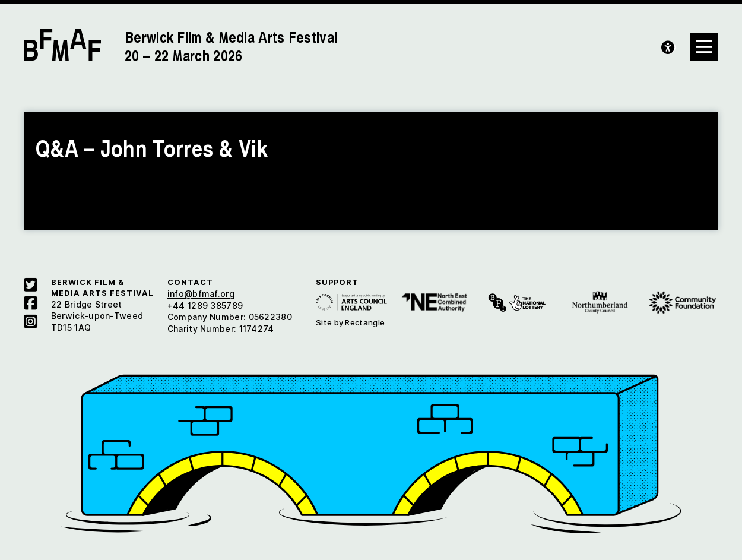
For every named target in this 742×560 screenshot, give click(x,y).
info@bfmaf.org (201, 294)
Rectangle (365, 322)
